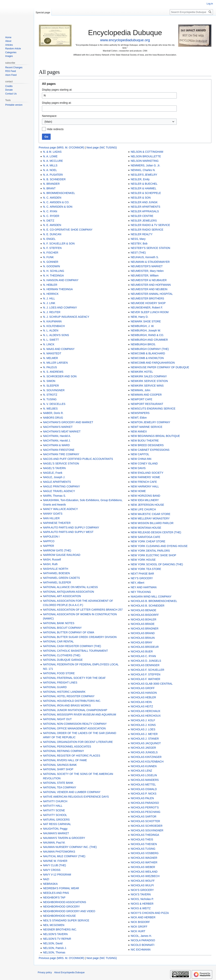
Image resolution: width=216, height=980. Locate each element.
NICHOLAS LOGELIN (144, 775)
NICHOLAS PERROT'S (145, 807)
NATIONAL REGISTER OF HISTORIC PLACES (72, 756)
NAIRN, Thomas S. (54, 496)
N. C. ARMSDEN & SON (58, 207)
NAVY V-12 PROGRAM (57, 875)
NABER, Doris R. (53, 413)
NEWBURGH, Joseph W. (146, 330)
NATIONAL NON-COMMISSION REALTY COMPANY (75, 724)
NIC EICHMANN (141, 950)
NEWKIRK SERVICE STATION (149, 381)
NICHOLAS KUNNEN (144, 766)
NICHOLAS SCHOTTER (145, 821)
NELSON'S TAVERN (55, 934)
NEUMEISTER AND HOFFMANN (151, 285)
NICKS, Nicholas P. (142, 899)
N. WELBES (50, 409)
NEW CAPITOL (140, 454)
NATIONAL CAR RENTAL (58, 641)
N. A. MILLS (50, 165)
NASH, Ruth (50, 564)
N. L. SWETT (51, 340)
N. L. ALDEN (51, 330)
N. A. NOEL (50, 170)
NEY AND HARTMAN (144, 587)
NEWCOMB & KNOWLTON (147, 358)
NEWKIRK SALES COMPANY (149, 376)
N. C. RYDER (51, 216)
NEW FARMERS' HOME (145, 477)
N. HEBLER (50, 285)
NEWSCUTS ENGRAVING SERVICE (153, 409)
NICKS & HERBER (142, 904)
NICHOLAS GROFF (143, 688)
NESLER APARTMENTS (146, 207)
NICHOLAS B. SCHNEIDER (148, 606)
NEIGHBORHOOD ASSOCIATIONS (64, 902)
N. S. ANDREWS (53, 372)
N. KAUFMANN (52, 321)
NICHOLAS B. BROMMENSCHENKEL (154, 601)
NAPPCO (49, 541)
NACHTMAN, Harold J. (57, 441)
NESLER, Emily (140, 179)
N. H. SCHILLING (54, 271)
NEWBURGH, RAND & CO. (147, 335)
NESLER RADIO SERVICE (147, 230)
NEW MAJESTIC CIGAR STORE (151, 514)
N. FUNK (48, 257)
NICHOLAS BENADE (144, 610)
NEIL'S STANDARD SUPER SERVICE (66, 920)
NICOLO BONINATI (143, 945)
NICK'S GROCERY (142, 890)
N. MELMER (50, 358)
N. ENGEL (49, 239)
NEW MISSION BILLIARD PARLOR (152, 523)
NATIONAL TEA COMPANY (59, 787)
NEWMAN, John (141, 390)
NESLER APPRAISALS (145, 211)
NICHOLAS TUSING (143, 849)
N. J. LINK (49, 303)
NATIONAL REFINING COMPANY (63, 751)
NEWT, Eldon (139, 418)
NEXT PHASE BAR (142, 574)
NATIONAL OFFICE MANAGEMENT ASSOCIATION (74, 728)
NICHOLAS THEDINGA (145, 835)
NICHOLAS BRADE (143, 624)
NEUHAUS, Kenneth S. (145, 257)
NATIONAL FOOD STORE (59, 673)
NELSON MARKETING (145, 161)
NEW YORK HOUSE (143, 560)
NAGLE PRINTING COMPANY (61, 486)
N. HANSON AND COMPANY (61, 280)
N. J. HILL (49, 298)
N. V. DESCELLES (54, 404)
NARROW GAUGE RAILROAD (62, 555)
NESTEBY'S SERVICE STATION (150, 248)
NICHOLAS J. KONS (143, 725)
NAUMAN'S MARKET (56, 833)
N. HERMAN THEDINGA (58, 289)
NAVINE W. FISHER (55, 861)
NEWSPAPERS (140, 413)
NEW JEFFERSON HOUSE (147, 505)
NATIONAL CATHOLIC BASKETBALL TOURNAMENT (75, 651)
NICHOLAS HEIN (141, 702)
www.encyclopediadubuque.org (125, 40)
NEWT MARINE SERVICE (147, 427)
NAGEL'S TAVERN (54, 468)
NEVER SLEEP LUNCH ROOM (150, 312)
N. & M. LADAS (52, 152)
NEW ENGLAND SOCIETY (147, 473)
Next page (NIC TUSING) (102, 147)
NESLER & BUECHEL (144, 184)
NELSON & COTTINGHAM (147, 152)
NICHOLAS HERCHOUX (146, 716)
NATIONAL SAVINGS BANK (60, 765)
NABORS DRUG (53, 418)
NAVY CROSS (52, 870)
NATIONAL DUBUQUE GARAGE (63, 660)
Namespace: (50, 116)
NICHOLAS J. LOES (143, 729)
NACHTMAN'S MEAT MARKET (62, 431)
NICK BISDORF (140, 922)
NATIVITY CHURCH (55, 801)
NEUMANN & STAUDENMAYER (150, 262)
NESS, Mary (138, 239)
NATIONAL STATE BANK (58, 783)
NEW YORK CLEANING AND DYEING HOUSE (159, 546)
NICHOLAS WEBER (143, 867)
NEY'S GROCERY (142, 578)
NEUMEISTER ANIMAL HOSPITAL (152, 294)
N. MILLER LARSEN (55, 363)
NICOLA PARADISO (143, 940)
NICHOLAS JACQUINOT (146, 743)
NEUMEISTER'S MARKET (147, 266)
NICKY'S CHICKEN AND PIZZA (150, 913)
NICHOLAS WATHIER (144, 862)
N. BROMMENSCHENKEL (59, 193)
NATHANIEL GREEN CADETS (61, 578)
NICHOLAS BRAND (143, 633)
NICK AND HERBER (143, 917)
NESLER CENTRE (142, 216)
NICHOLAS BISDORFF (145, 615)
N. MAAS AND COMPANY (59, 349)
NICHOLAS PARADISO (145, 803)
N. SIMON (49, 381)
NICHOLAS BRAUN (143, 638)
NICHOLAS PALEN (142, 798)
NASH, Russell (52, 560)
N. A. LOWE (50, 156)
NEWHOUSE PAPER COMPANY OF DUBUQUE (160, 367)
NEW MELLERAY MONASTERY (150, 518)
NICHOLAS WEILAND (144, 872)
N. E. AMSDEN (52, 225)
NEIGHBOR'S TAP (54, 897)
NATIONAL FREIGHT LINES (60, 683)
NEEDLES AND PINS (56, 893)
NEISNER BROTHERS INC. (60, 929)
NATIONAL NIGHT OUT (57, 719)
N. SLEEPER (51, 386)
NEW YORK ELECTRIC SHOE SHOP (153, 555)
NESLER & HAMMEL (144, 188)
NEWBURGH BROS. (143, 344)
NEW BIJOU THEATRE (145, 441)
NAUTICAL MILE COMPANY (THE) (64, 856)
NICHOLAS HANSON (144, 693)
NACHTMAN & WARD (56, 445)
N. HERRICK (51, 294)
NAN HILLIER (51, 518)
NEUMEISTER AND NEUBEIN (149, 289)
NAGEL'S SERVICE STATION (61, 463)
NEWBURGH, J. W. (142, 326)
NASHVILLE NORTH (55, 569)
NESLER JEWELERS (144, 221)
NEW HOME (138, 491)
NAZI (46, 879)
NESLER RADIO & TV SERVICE (150, 225)
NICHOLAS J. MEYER (144, 734)
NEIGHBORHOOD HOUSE (59, 916)
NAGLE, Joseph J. (54, 477)
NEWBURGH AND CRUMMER (149, 340)
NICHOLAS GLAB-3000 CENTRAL (152, 684)
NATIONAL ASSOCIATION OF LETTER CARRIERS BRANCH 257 (83, 610)
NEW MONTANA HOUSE (146, 528)
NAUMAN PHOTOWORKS (59, 852)
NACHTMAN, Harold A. (57, 436)
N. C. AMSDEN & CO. (56, 202)
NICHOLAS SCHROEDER (147, 826)
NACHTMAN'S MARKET (58, 427)
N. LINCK (49, 344)
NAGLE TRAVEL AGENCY (59, 491)
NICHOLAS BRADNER (145, 629)
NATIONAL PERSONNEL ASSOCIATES (67, 747)
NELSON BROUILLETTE (146, 156)
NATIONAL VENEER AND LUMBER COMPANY (72, 792)
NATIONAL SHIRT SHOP (58, 769)
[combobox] (109, 122)
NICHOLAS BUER (142, 651)
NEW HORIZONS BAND (145, 496)
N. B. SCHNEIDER (54, 179)
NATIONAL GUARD (55, 687)
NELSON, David (53, 943)
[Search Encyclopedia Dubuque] (191, 12)
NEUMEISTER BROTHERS (147, 298)
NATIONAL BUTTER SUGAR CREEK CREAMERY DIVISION (80, 637)
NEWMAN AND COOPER (146, 395)
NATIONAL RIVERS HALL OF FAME (65, 760)
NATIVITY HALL (53, 806)
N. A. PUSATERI (53, 175)
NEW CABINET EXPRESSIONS (150, 450)
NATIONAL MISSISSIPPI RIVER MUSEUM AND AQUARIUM (80, 715)
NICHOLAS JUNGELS (144, 752)
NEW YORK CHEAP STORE (148, 541)
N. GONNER (51, 262)
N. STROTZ (50, 395)
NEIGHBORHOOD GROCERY (61, 907)
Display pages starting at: (57, 90)
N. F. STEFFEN (52, 248)
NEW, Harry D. (140, 317)
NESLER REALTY (142, 234)
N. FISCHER (51, 253)
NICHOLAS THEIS (142, 839)
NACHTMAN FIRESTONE (59, 450)
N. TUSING (50, 399)
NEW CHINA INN (141, 459)
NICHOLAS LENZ (141, 771)
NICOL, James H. (141, 936)
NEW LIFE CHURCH (143, 509)
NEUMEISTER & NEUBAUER (149, 280)
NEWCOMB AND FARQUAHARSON (153, 363)
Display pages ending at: (57, 103)
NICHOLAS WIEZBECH (145, 876)
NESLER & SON (141, 198)
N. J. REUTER (52, 312)
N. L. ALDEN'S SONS (56, 335)
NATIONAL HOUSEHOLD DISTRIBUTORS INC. (72, 701)
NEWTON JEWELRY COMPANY (150, 422)
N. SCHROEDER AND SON (60, 376)
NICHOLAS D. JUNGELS (146, 661)
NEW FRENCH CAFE (144, 482)
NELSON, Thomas (54, 952)
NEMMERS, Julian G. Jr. (145, 165)
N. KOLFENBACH (54, 326)
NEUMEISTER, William (145, 276)
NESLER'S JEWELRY (144, 175)
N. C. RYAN (50, 211)
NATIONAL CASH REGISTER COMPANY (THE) (72, 646)
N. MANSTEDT (52, 353)
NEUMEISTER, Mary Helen (147, 271)
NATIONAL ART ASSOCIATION (62, 596)
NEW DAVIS (138, 468)
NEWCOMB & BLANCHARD (148, 353)
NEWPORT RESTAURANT (147, 404)
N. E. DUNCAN (52, 234)
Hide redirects (55, 129)
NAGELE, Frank (53, 473)
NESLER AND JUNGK (144, 202)
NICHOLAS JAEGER (143, 748)
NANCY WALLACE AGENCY (60, 509)
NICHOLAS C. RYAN (143, 656)
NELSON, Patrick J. (55, 948)
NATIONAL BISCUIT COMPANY (62, 628)
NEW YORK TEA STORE (146, 569)
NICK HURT (138, 931)
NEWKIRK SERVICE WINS (147, 386)
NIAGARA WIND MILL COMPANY (151, 597)
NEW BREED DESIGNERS (147, 445)
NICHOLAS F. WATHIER (145, 679)
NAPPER (49, 546)
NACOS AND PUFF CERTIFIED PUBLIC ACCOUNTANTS (78, 459)
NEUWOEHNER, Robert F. (147, 308)
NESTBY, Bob (139, 244)
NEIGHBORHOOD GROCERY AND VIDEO (69, 911)
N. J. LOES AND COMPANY (60, 308)
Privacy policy (45, 972)
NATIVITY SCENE (54, 810)
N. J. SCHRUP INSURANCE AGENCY (66, 317)
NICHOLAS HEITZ (142, 706)
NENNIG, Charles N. (143, 170)
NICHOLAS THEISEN (144, 844)
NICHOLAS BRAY (142, 642)
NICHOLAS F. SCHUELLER (147, 670)
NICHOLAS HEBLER (143, 697)
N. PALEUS (50, 367)
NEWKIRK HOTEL (142, 372)
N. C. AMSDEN (52, 198)
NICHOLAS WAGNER (144, 858)
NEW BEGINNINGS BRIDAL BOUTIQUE (155, 436)
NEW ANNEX (139, 431)
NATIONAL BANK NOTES (59, 623)
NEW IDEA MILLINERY (145, 500)
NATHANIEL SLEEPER (57, 582)
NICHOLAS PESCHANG (146, 812)
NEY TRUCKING (141, 592)
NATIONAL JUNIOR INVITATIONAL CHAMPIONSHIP (75, 710)
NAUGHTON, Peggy (55, 829)
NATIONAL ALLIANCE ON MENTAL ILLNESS (70, 587)
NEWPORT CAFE (141, 399)
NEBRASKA (50, 884)
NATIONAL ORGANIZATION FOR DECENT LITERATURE (78, 742)
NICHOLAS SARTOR (144, 817)
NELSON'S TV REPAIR (57, 939)
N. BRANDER (51, 184)
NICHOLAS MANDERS (145, 780)
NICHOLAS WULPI (142, 885)
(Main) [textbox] (48, 122)
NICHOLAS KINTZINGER (146, 757)
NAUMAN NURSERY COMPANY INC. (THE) (70, 847)
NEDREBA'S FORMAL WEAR (61, 888)
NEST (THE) (138, 253)
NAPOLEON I (51, 537)
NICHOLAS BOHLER (144, 619)
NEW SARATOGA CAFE (146, 537)
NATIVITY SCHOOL (55, 815)
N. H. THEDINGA (53, 276)
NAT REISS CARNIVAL (57, 824)
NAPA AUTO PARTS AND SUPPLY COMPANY (71, 527)
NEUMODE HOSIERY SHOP (148, 303)
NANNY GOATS (53, 514)
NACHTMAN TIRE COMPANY (61, 454)
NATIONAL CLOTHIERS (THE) (62, 655)
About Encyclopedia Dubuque (69, 972)
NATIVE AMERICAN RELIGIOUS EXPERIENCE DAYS (76, 797)
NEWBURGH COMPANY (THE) (150, 349)
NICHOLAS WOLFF (143, 881)
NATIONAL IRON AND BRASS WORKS (67, 705)
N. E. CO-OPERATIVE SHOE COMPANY (68, 230)
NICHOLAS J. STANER (145, 739)
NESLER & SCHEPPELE (146, 193)
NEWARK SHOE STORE (146, 321)
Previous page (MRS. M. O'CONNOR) (62, 147)
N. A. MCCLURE (53, 161)
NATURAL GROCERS (56, 820)
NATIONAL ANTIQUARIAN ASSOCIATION (68, 592)
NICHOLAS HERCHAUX (146, 711)
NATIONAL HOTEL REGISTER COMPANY (69, 696)
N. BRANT (49, 188)
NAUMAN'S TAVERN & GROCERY (64, 838)
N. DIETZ (49, 221)
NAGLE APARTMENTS (57, 482)
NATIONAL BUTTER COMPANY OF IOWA (69, 632)
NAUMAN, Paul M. (54, 843)
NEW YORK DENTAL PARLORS (150, 551)
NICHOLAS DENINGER (145, 665)
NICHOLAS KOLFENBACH (147, 762)
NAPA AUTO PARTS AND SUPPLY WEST (68, 532)
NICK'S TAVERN (141, 894)
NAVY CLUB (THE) (54, 865)
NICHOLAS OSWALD (144, 789)
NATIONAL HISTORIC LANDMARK (64, 692)
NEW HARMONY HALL (145, 486)
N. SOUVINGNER (54, 390)
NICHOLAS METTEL (143, 785)
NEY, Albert (138, 583)
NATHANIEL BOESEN (56, 573)
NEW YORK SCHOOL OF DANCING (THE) (157, 564)
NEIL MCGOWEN (54, 925)
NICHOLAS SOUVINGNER (147, 830)
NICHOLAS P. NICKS (144, 794)
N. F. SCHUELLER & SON (59, 244)
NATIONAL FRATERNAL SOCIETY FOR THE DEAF (74, 678)
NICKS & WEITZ (141, 908)
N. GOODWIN (51, 266)
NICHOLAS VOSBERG (145, 853)
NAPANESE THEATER (57, 523)
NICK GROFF (139, 927)
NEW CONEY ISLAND (144, 463)
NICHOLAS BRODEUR (145, 647)
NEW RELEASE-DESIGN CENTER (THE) (156, 532)
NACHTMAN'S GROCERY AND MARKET (68, 422)
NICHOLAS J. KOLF (143, 720)
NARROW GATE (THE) (57, 550)
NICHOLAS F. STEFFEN (146, 674)
